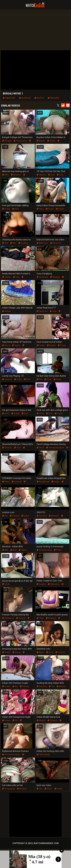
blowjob (25, 98)
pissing (14, 516)
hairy (40, 209)
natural (61, 686)
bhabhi (51, 345)
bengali (7, 141)
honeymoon (12, 722)
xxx (15, 686)
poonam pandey (16, 619)
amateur (16, 175)
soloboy (7, 379)
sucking (42, 516)
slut (5, 243)
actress (21, 618)
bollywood (8, 618)
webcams (54, 584)
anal (13, 550)
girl (5, 516)
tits (52, 686)
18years (41, 175)
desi (51, 175)
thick (18, 379)
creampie (42, 277)
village (6, 277)
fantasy (24, 686)
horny (6, 345)
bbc (13, 243)
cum (17, 448)
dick (27, 379)
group (16, 652)
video (48, 789)
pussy (6, 209)
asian (6, 482)
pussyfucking (44, 550)
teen (6, 414)
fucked (60, 652)
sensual (17, 482)
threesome (20, 141)
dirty (60, 175)
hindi (40, 414)
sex (39, 379)
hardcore (9, 98)
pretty (58, 550)
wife (5, 175)
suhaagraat (8, 789)
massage (53, 98)
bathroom (42, 243)
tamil (40, 448)
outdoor (52, 720)
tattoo (23, 550)
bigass (41, 141)
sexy (16, 277)
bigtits (39, 98)
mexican (54, 516)
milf (5, 550)
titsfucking (43, 755)
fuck (48, 379)
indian (51, 141)
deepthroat (43, 482)
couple (41, 584)
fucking (23, 243)
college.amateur (55, 448)
